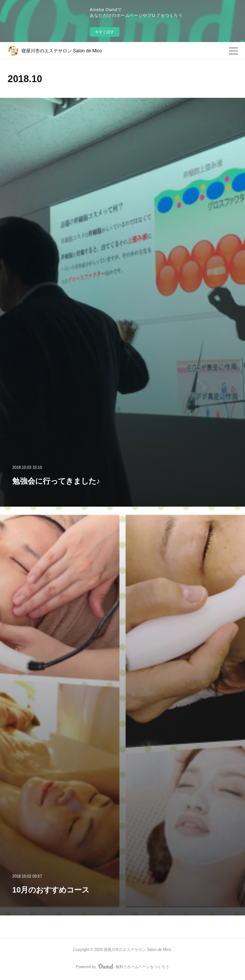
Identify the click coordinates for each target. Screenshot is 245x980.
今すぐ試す (105, 32)
